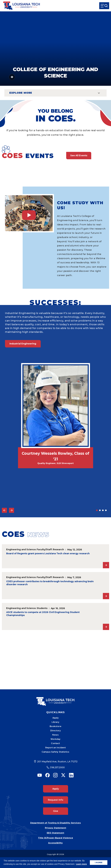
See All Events (79, 155)
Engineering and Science (21, 549)
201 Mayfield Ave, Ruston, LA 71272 (57, 762)
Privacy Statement (56, 828)
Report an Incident (56, 748)
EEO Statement (55, 833)
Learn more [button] (81, 864)
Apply (56, 718)
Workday (56, 739)
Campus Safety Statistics (56, 752)
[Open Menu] (104, 6)
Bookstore (56, 726)
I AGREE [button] (99, 862)
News (55, 735)
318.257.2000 (57, 767)
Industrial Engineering (23, 344)
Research (58, 549)
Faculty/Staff (44, 549)
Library (56, 722)
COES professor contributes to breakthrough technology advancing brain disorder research (50, 583)
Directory (56, 731)
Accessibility (55, 843)
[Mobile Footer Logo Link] (56, 700)
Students (42, 608)
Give (56, 811)
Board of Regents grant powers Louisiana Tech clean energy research (48, 554)
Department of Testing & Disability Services (56, 823)
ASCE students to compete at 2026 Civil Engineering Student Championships (43, 614)
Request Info (56, 800)
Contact (56, 743)
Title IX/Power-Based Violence (56, 838)
